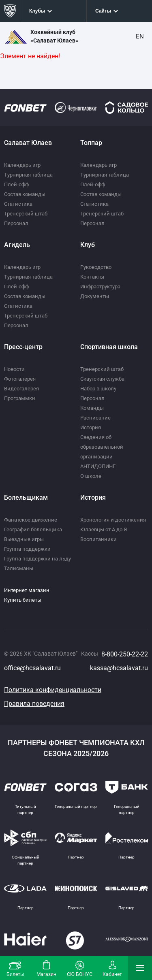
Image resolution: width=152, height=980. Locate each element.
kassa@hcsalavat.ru (119, 668)
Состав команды (25, 194)
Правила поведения (34, 704)
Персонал (16, 223)
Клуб (88, 245)
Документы (95, 296)
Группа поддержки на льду (37, 559)
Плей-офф (16, 184)
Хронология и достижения (113, 520)
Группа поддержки (27, 549)
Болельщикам (26, 497)
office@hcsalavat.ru (32, 668)
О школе (91, 476)
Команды (92, 408)
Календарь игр (22, 165)
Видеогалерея (21, 389)
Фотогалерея (20, 379)
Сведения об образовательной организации (102, 447)
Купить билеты (23, 600)
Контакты (92, 277)
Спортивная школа (109, 347)
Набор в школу (98, 389)
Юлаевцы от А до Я (104, 529)
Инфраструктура (100, 287)
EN (140, 36)
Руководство (96, 267)
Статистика (18, 204)
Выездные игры (24, 539)
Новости (14, 369)
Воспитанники (98, 539)
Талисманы (19, 568)
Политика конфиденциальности (53, 690)
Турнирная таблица (28, 175)
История (91, 427)
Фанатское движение (31, 520)
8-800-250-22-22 (125, 654)
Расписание (95, 418)
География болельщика (33, 529)
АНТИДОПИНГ (98, 466)
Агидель (17, 245)
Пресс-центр (23, 347)
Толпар (91, 143)
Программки (20, 398)
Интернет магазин (27, 590)
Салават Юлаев (28, 143)
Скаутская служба (102, 379)
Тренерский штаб (26, 214)
